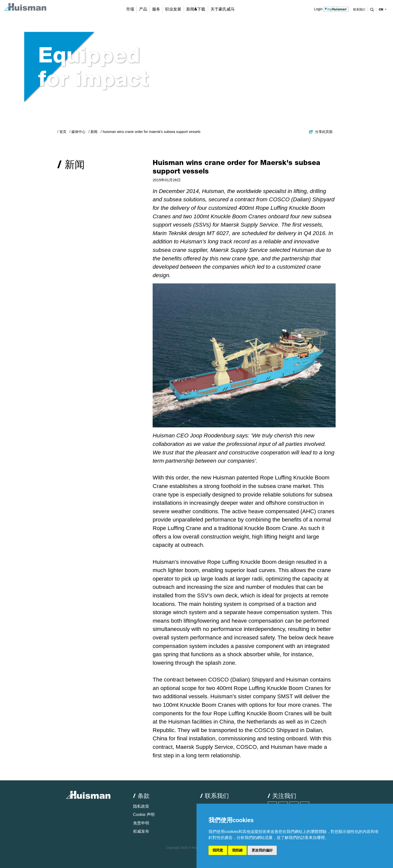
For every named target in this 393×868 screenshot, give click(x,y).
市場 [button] (130, 9)
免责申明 (141, 823)
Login (331, 9)
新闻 (94, 132)
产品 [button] (143, 9)
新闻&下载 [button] (196, 9)
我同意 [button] (218, 850)
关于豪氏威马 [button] (223, 9)
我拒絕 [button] (237, 850)
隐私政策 (141, 806)
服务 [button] (156, 9)
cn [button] (381, 10)
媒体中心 (78, 132)
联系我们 (359, 10)
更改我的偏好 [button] (262, 850)
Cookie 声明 (144, 815)
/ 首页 (62, 132)
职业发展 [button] (173, 9)
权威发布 (141, 831)
